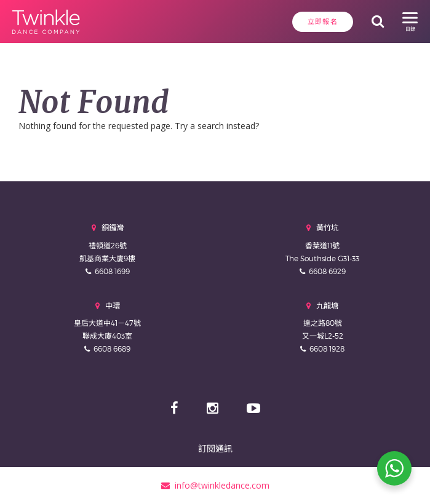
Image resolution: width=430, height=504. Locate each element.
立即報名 (323, 22)
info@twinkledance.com (215, 485)
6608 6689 (112, 349)
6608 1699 (112, 271)
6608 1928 (327, 349)
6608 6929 (327, 271)
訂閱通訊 (215, 448)
